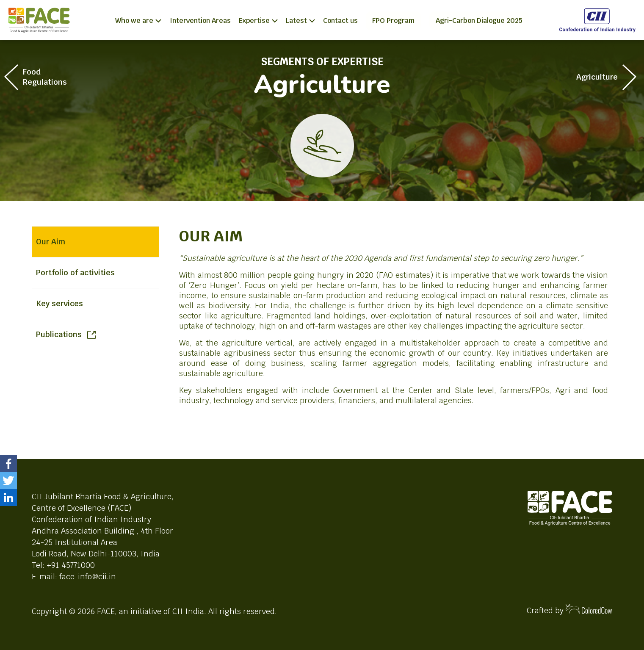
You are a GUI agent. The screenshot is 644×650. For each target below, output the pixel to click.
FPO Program (393, 21)
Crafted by (569, 610)
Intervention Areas (200, 21)
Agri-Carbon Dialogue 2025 (479, 21)
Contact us (340, 21)
